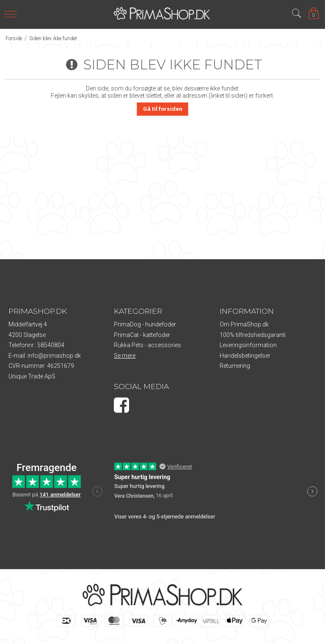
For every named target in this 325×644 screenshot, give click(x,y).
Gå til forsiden (163, 109)
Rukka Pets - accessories (147, 345)
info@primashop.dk (54, 356)
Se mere (125, 356)
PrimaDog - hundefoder (145, 324)
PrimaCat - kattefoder (142, 335)
